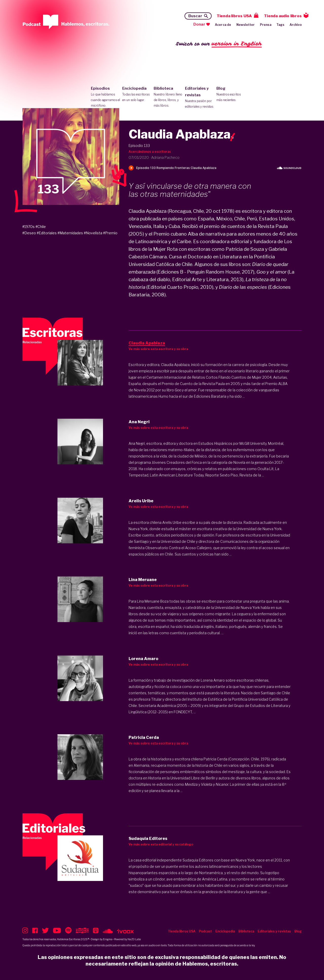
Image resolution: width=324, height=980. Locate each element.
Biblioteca (168, 97)
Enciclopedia (137, 94)
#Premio (110, 233)
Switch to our (219, 44)
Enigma (108, 939)
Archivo (296, 25)
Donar (199, 24)
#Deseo (29, 233)
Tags (280, 25)
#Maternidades (70, 233)
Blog (231, 94)
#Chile (41, 227)
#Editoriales (47, 233)
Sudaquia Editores (198, 860)
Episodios (105, 97)
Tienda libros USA (234, 16)
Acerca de (223, 25)
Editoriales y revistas (200, 98)
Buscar (195, 16)
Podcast (205, 931)
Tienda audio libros (283, 16)
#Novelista (93, 233)
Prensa (266, 25)
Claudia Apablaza (175, 365)
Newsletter (246, 25)
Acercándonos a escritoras (150, 152)
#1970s (28, 227)
